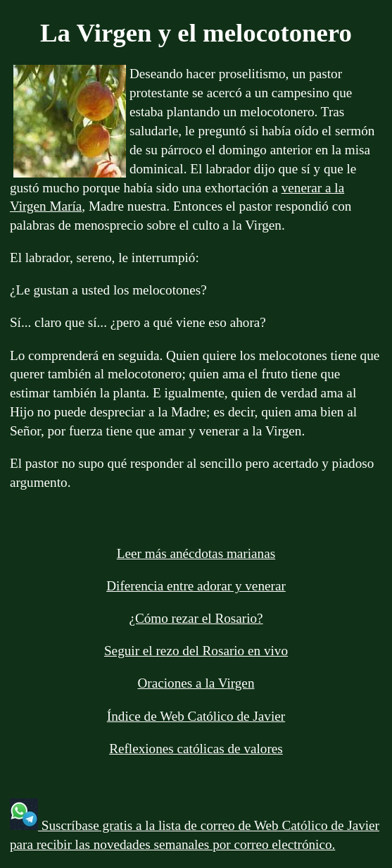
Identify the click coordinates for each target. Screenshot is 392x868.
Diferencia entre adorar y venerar (196, 586)
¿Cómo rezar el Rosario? (196, 618)
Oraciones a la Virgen (196, 683)
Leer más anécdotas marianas (196, 553)
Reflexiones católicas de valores (196, 749)
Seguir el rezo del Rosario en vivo (196, 651)
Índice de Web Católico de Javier (196, 716)
